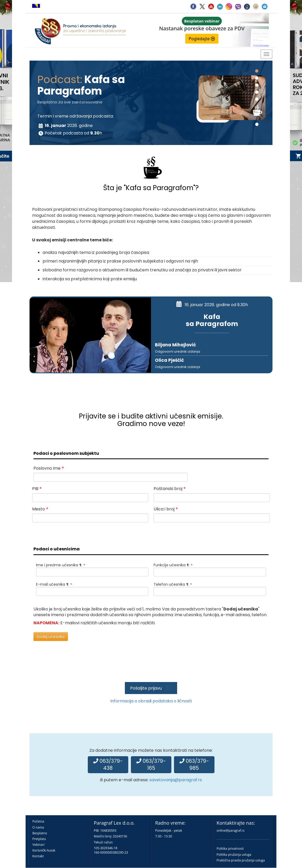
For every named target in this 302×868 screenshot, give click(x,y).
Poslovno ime (49, 468)
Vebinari (38, 845)
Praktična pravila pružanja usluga (241, 860)
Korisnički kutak (44, 850)
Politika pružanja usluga (234, 855)
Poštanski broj (170, 489)
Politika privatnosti (230, 849)
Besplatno (40, 833)
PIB (37, 489)
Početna (38, 821)
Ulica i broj (166, 509)
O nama (38, 827)
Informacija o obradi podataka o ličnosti (151, 701)
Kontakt (38, 856)
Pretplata (39, 839)
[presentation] (150, 666)
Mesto (40, 509)
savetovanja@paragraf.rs (176, 780)
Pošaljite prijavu (151, 688)
